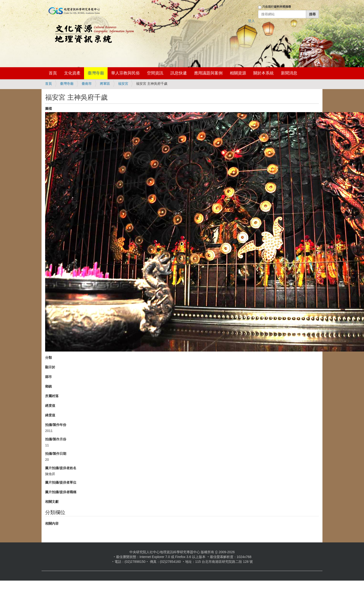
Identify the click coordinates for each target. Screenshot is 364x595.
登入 (251, 21)
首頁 (53, 73)
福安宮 (123, 84)
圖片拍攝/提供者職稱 (61, 492)
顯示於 (50, 367)
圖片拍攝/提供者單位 (61, 482)
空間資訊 (155, 73)
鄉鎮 (49, 386)
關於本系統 (264, 73)
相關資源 (238, 73)
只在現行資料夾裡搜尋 (277, 7)
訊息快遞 (179, 73)
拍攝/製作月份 (56, 439)
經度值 (50, 406)
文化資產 (72, 73)
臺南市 (87, 84)
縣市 (49, 377)
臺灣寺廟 (96, 73)
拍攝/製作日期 (56, 454)
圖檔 (49, 109)
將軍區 (105, 84)
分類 (49, 358)
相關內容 (52, 523)
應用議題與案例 (208, 73)
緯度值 (50, 415)
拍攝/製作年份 (56, 425)
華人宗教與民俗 (125, 73)
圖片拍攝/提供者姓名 (61, 468)
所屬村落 (52, 396)
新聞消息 (289, 73)
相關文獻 (52, 502)
